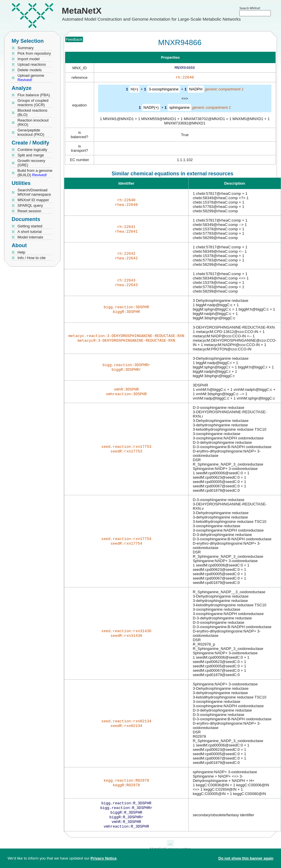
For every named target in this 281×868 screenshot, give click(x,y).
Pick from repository (34, 53)
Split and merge (31, 155)
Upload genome (31, 78)
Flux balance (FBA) (34, 95)
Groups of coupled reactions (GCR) (33, 103)
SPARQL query (30, 205)
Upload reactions (32, 64)
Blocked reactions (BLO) (32, 113)
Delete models (30, 70)
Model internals (30, 237)
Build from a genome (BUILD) (35, 173)
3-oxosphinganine (164, 90)
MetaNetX (82, 11)
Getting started (30, 226)
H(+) (135, 90)
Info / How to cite (32, 258)
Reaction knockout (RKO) (33, 122)
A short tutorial (30, 232)
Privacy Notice (104, 858)
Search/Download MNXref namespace (34, 192)
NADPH (196, 90)
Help (21, 252)
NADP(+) (151, 108)
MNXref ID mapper (33, 200)
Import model (29, 59)
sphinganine (179, 108)
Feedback (74, 39)
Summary (26, 48)
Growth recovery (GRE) (31, 163)
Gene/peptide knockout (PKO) (31, 132)
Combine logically (32, 150)
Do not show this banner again (246, 858)
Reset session (29, 211)
